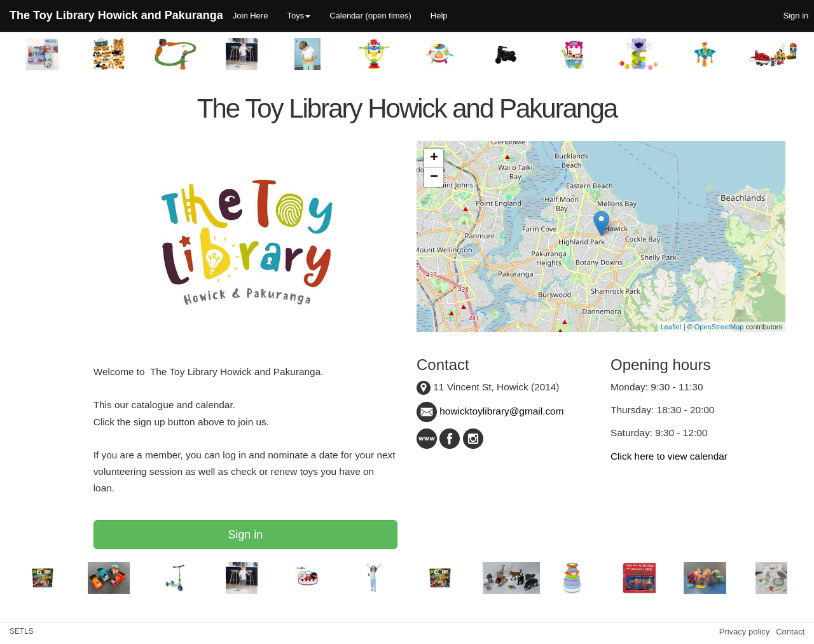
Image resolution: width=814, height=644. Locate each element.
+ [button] (434, 158)
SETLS (22, 631)
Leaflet (671, 327)
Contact (790, 632)
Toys (299, 16)
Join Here (251, 16)
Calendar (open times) (370, 16)
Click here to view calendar (669, 456)
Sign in (245, 535)
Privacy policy (744, 632)
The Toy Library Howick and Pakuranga (116, 15)
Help (439, 16)
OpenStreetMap (719, 327)
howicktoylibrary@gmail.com (490, 411)
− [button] (434, 177)
